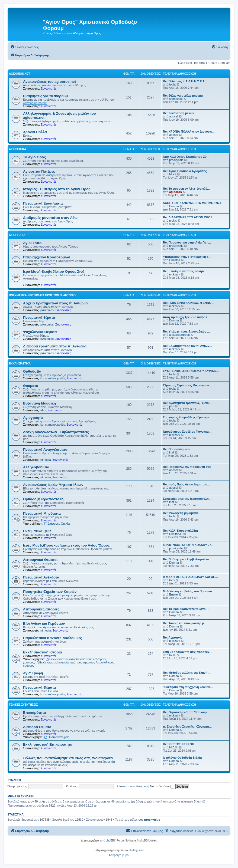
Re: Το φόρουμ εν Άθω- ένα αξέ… (186, 189)
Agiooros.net (20, 74)
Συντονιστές (49, 88)
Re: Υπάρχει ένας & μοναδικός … (186, 331)
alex (43, 410)
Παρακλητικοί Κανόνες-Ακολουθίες (52, 638)
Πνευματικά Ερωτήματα (43, 203)
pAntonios (47, 310)
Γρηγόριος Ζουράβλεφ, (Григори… (188, 417)
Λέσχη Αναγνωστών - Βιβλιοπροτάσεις (56, 432)
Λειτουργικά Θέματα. (40, 560)
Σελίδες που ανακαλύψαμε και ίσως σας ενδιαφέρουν (68, 758)
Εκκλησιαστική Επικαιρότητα (48, 744)
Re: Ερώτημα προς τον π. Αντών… (188, 346)
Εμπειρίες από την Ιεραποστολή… (187, 499)
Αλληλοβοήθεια (36, 467)
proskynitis (176, 160)
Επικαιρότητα (35, 713)
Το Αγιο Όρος (34, 157)
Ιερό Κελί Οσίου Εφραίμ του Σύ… (186, 157)
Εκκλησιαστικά (20, 364)
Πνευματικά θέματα (39, 318)
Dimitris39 (176, 534)
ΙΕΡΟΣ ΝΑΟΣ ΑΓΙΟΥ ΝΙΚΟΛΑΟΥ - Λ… (189, 545)
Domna (174, 206)
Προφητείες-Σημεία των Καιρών (50, 592)
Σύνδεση (14, 780)
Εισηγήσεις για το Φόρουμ (45, 96)
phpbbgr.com (136, 850)
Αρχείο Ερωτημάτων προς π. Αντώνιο (55, 303)
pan (172, 406)
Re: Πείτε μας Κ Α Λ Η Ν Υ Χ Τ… (185, 81)
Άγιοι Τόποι (17, 235)
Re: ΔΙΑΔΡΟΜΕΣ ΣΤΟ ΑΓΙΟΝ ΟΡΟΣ (188, 217)
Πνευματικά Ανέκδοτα (41, 577)
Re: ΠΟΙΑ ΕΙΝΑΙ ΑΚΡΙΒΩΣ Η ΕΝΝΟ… (189, 303)
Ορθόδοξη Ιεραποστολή (43, 499)
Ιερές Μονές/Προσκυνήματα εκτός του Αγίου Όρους (66, 545)
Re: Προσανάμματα (177, 449)
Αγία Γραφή (33, 673)
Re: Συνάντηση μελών (178, 113)
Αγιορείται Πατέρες (39, 171)
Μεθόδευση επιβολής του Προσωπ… (189, 591)
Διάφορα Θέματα (37, 727)
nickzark (175, 274)
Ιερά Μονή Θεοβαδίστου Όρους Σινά (54, 272)
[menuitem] (25, 47)
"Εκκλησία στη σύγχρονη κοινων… (188, 687)
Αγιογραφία (33, 418)
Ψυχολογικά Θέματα (40, 332)
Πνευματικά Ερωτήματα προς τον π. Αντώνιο (42, 295)
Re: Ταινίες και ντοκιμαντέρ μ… (185, 623)
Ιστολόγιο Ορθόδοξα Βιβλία (182, 758)
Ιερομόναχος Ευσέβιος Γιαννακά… (187, 432)
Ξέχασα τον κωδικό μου (132, 786)
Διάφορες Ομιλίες (57, 524)
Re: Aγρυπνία (173, 637)
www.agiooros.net (35, 103)
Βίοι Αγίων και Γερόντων (44, 624)
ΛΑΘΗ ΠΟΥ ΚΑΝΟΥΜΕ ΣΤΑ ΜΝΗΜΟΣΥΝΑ (192, 203)
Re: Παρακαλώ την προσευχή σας (187, 467)
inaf (172, 452)
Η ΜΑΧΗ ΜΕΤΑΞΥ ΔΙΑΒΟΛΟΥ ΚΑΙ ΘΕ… (191, 577)
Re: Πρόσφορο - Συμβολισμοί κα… (187, 559)
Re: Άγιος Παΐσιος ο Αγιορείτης (185, 171)
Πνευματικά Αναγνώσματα (45, 450)
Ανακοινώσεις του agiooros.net (49, 82)
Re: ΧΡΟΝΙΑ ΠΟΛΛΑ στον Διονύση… (189, 131)
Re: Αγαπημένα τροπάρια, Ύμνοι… (188, 403)
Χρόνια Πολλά (35, 132)
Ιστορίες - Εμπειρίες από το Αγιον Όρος (57, 189)
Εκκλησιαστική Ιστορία (43, 652)
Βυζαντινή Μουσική (39, 403)
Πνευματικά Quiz (37, 531)
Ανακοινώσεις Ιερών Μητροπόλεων (53, 485)
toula (172, 84)
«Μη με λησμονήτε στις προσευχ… (188, 652)
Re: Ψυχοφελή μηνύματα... (182, 513)
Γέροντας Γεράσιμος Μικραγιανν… (187, 385)
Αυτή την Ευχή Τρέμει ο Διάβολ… (186, 317)
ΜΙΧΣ (173, 174)
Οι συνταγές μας (57, 737)
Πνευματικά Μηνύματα (42, 513)
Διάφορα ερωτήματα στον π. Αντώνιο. (55, 346)
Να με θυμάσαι (162, 786)
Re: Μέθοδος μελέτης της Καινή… (187, 673)
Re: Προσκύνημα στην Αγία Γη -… (187, 242)
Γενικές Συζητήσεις (23, 705)
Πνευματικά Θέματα (39, 687)
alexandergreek (179, 335)
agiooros (175, 192)
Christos (175, 260)
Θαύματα (31, 386)
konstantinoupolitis (53, 378)
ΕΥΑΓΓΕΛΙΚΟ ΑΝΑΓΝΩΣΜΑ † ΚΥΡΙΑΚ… (191, 371)
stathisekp (176, 99)
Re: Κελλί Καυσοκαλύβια (180, 531)
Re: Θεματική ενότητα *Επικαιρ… (186, 712)
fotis (172, 580)
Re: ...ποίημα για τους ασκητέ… (185, 271)
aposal (173, 116)
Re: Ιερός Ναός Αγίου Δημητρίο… (186, 484)
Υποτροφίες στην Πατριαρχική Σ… (187, 257)
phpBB (110, 841)
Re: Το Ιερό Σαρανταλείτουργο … (186, 609)
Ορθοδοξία (32, 371)
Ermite (173, 594)
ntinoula (46, 460)
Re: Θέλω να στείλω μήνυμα (183, 96)
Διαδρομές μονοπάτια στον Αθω (50, 218)
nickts (173, 221)
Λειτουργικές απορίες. (42, 609)
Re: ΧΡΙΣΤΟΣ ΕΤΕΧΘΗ (178, 744)
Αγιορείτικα (17, 149)
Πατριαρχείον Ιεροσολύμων (46, 257)
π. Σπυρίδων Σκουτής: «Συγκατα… (187, 726)
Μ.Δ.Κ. (174, 747)
